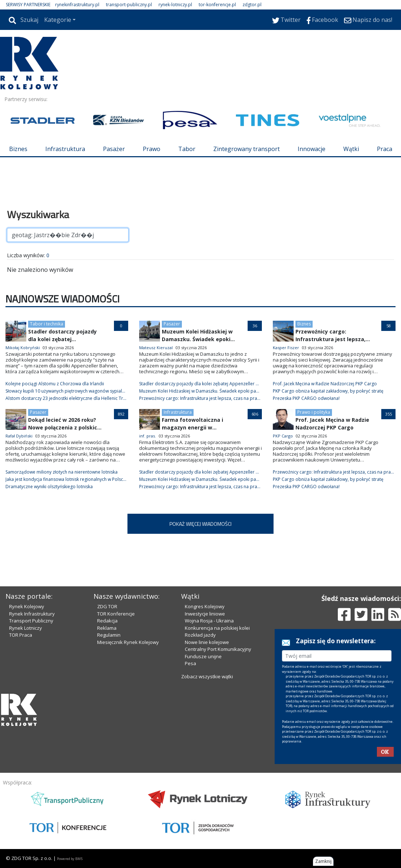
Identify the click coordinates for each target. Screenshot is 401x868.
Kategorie (58, 20)
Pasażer (114, 149)
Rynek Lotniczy (26, 628)
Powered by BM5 (70, 859)
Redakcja (107, 621)
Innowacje (312, 149)
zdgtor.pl (252, 5)
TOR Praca (21, 635)
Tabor (187, 149)
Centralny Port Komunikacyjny (218, 649)
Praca (385, 149)
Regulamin (109, 635)
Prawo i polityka (314, 412)
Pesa (190, 663)
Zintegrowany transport (247, 149)
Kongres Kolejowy (205, 606)
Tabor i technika (47, 324)
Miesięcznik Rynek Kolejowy (128, 642)
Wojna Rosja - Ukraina (209, 621)
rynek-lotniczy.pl (175, 5)
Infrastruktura (65, 149)
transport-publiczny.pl (129, 5)
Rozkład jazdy (200, 635)
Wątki (351, 149)
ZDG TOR (107, 606)
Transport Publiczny (31, 621)
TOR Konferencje (116, 614)
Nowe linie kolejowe (207, 642)
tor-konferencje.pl (217, 5)
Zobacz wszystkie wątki (207, 676)
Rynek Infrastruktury (32, 614)
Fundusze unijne (203, 656)
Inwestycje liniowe (205, 614)
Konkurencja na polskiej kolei (217, 628)
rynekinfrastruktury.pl (77, 5)
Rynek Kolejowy (27, 606)
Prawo (152, 149)
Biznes (18, 149)
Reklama (107, 628)
